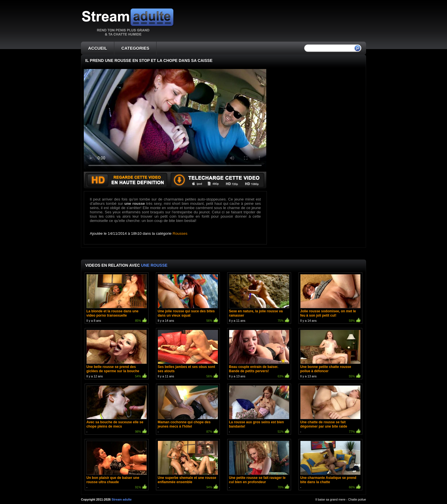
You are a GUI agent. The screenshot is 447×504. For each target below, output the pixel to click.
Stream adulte (121, 499)
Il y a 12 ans (117, 354)
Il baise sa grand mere (330, 499)
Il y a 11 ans (259, 299)
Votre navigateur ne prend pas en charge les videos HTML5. (175, 120)
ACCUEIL (98, 48)
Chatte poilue (357, 499)
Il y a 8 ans (117, 299)
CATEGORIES (135, 48)
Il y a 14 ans (188, 299)
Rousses (180, 233)
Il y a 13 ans (259, 354)
